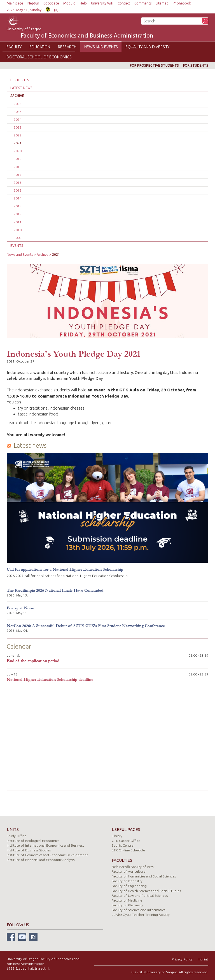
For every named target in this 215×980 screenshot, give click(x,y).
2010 (18, 230)
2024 (18, 119)
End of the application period (33, 661)
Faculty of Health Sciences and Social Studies (146, 891)
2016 (18, 183)
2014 (18, 198)
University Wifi (102, 3)
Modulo (69, 3)
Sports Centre (123, 845)
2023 (18, 127)
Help (83, 3)
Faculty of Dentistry (127, 881)
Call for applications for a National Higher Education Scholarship (65, 569)
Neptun (33, 3)
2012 (18, 214)
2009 (18, 238)
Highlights (20, 80)
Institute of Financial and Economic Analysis (41, 860)
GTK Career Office (126, 841)
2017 (18, 175)
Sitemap (162, 3)
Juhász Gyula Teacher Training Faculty (141, 915)
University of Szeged (80, 33)
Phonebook (182, 3)
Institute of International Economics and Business (45, 845)
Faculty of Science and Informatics (138, 910)
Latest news (21, 88)
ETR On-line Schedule (128, 850)
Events (17, 246)
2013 (18, 206)
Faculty (14, 47)
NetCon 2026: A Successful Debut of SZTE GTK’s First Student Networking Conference (86, 626)
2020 (18, 151)
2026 (18, 104)
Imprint (203, 959)
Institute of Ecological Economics (33, 841)
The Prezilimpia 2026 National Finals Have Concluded (55, 590)
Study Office (17, 836)
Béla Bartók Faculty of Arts (133, 867)
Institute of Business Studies (29, 850)
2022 (18, 135)
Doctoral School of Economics (39, 57)
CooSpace (51, 3)
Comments (143, 3)
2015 (18, 190)
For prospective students (154, 65)
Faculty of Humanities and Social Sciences (144, 876)
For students (196, 65)
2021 (18, 143)
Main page (15, 3)
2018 (18, 167)
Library (117, 836)
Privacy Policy (182, 959)
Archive (17, 96)
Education (40, 47)
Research (67, 47)
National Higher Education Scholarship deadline (50, 680)
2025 (18, 112)
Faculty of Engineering (129, 886)
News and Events (101, 47)
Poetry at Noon (20, 608)
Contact (124, 3)
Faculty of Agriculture (129, 871)
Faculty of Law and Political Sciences (140, 896)
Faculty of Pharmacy (127, 905)
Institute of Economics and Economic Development (47, 855)
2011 (18, 222)
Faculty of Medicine (127, 900)
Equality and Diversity (147, 47)
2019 (18, 159)
